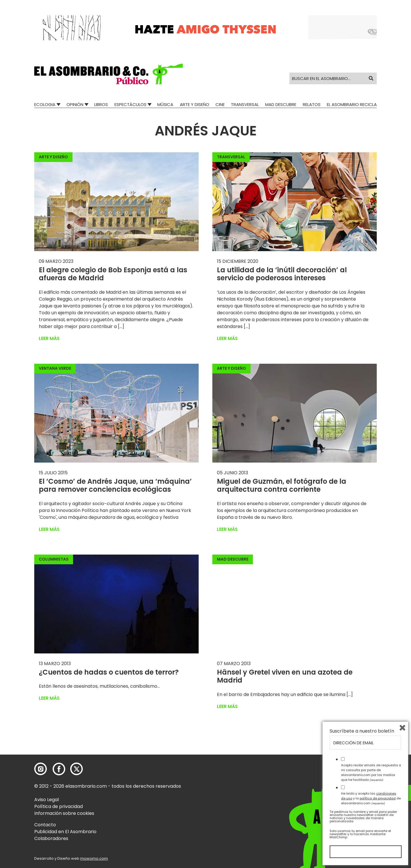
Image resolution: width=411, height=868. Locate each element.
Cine (220, 104)
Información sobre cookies (64, 813)
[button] (109, 74)
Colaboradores (51, 838)
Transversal (245, 104)
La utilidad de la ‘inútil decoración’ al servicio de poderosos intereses (282, 274)
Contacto (45, 825)
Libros (101, 104)
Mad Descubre (281, 104)
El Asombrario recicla (352, 104)
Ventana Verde (55, 368)
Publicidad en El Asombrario (65, 832)
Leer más (49, 338)
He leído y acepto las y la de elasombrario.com (371, 798)
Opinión (75, 104)
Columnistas (54, 559)
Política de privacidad (59, 806)
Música (165, 104)
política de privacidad (378, 798)
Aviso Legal (47, 800)
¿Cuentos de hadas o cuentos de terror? (109, 672)
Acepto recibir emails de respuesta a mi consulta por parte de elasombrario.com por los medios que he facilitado (371, 772)
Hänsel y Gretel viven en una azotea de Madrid (285, 676)
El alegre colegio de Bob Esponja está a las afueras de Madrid (113, 274)
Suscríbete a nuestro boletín (362, 731)
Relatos (312, 104)
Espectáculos (130, 104)
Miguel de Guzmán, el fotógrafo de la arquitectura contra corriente (282, 485)
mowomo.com (94, 858)
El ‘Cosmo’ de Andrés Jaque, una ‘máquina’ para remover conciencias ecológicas (115, 485)
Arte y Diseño (195, 104)
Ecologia (45, 104)
